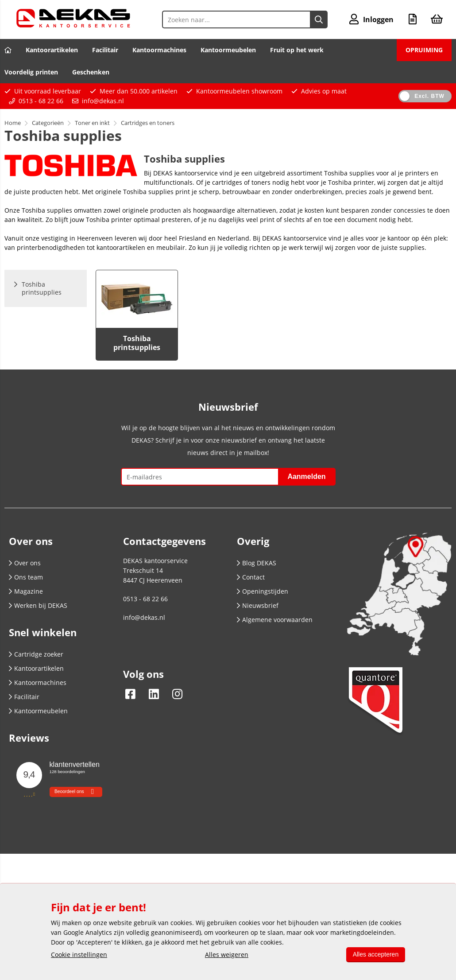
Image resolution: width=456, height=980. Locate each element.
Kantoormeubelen (228, 50)
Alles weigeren (226, 955)
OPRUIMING (424, 50)
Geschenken (91, 72)
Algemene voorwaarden (275, 620)
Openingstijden (263, 591)
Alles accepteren (375, 954)
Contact (251, 577)
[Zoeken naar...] (319, 19)
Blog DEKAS (257, 563)
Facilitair (105, 50)
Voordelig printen (31, 72)
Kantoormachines (159, 50)
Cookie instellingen (79, 955)
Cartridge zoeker (36, 654)
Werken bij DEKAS (38, 605)
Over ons (25, 563)
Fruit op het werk (297, 50)
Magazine (26, 591)
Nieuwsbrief (258, 605)
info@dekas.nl (103, 101)
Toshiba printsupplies (137, 343)
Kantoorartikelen (52, 50)
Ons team (26, 577)
